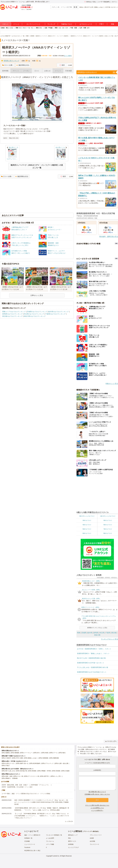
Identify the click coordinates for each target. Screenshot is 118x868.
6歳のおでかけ (87, 529)
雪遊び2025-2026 (14, 138)
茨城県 (84, 633)
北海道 (11, 28)
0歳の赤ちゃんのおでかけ (87, 516)
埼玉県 (102, 633)
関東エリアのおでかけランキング (14, 312)
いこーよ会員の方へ (97, 810)
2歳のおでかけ (87, 520)
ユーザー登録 (6, 794)
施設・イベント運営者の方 (32, 835)
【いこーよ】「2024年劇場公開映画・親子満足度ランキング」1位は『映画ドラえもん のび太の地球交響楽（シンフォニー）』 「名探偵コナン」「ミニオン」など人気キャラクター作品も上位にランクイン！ (42, 816)
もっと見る (68, 821)
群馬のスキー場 (18, 776)
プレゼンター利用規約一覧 (54, 835)
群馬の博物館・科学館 (44, 771)
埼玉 (32, 28)
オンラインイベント (33, 24)
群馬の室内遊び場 (22, 771)
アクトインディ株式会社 (91, 831)
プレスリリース (94, 844)
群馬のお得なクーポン (8, 763)
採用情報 (71, 844)
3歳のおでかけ (108, 520)
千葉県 (108, 633)
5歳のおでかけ (108, 525)
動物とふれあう (99, 7)
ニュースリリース (30, 844)
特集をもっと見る (112, 384)
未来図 (92, 838)
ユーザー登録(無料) (104, 2)
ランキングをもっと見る (109, 639)
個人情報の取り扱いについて (97, 792)
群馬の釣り (37, 753)
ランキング (51, 24)
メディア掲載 (50, 844)
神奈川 (25, 28)
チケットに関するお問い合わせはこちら (97, 805)
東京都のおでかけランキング (12, 316)
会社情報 (92, 841)
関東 (17, 28)
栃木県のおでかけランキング (59, 312)
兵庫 (66, 28)
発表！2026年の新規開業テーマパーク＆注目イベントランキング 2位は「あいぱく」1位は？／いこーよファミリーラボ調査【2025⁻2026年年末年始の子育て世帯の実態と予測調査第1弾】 (41, 802)
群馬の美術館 (56, 771)
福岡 (88, 28)
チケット (16, 71)
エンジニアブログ (73, 847)
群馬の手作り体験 (18, 758)
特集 (113, 24)
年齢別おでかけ (67, 24)
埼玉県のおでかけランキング (34, 314)
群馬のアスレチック (48, 763)
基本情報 (5, 71)
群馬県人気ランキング (11, 61)
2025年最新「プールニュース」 (40, 785)
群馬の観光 (62, 753)
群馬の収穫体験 (44, 758)
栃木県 (90, 633)
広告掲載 (27, 841)
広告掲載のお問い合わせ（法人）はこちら (97, 794)
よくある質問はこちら (97, 808)
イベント (16, 24)
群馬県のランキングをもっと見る (97, 628)
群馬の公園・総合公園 (61, 763)
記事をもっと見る (37, 295)
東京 (20, 28)
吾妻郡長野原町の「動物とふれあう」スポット (93, 653)
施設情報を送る (23, 65)
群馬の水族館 (65, 771)
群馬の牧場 (45, 753)
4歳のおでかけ (87, 525)
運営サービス (72, 841)
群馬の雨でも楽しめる (8, 771)
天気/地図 (68, 71)
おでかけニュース (86, 24)
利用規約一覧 (28, 838)
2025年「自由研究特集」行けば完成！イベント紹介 (17, 787)
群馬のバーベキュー (26, 753)
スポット (5, 24)
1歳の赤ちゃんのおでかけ (108, 516)
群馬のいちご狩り (56, 776)
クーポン (26, 71)
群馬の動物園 (15, 753)
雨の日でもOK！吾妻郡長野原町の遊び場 (91, 658)
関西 (56, 28)
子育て (102, 24)
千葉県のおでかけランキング (55, 314)
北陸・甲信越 (48, 28)
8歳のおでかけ (87, 533)
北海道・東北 (5, 28)
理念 (69, 838)
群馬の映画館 (32, 771)
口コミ (37, 71)
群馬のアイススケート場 (32, 776)
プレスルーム (50, 841)
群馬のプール (54, 753)
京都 (63, 28)
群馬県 (96, 633)
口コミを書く (8, 65)
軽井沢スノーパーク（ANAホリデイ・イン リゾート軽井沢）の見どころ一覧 (37, 166)
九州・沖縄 (83, 28)
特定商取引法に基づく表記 (32, 851)
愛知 (41, 28)
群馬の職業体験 (54, 758)
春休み (81, 7)
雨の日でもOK (89, 7)
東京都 (114, 633)
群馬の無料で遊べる (22, 763)
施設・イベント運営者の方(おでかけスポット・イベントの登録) (31, 794)
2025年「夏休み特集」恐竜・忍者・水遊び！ (15, 785)
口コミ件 (68, 56)
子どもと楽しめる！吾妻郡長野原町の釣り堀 (93, 667)
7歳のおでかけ (108, 529)
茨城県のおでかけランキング (37, 312)
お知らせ (47, 71)
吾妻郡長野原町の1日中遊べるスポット (91, 663)
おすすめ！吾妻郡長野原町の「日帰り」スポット (94, 649)
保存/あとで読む (90, 2)
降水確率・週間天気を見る (109, 237)
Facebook (27, 847)
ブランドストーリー (96, 835)
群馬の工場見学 (6, 758)
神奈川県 (97, 635)
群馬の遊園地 (6, 753)
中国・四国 (74, 28)
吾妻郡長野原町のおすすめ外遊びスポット (92, 672)
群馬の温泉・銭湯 (7, 776)
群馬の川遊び (6, 766)
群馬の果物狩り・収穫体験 (10, 778)
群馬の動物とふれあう (31, 758)
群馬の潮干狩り (45, 776)
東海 (37, 28)
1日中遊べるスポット (112, 7)
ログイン (114, 2)
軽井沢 (5, 138)
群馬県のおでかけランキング (12, 314)
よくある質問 (50, 838)
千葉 (29, 28)
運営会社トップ (73, 835)
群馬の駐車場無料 (35, 763)
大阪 (60, 28)
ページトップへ (111, 741)
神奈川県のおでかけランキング (35, 316)
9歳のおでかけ (108, 533)
